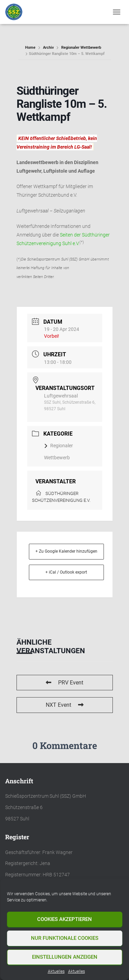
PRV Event (64, 683)
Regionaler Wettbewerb (81, 48)
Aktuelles (56, 971)
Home (31, 48)
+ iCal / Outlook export (66, 572)
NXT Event (65, 705)
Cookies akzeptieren (64, 919)
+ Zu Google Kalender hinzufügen (66, 551)
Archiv (48, 48)
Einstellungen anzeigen (65, 957)
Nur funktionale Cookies (65, 938)
